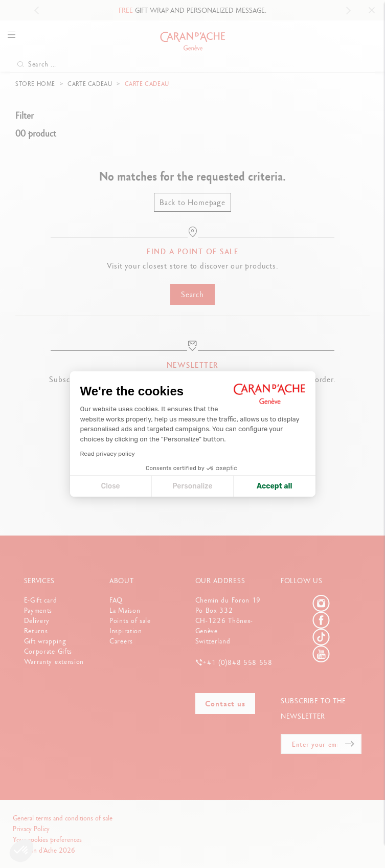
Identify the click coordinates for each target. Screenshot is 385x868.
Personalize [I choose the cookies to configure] (192, 486)
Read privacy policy (108, 454)
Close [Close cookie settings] (111, 486)
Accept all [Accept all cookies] (274, 486)
